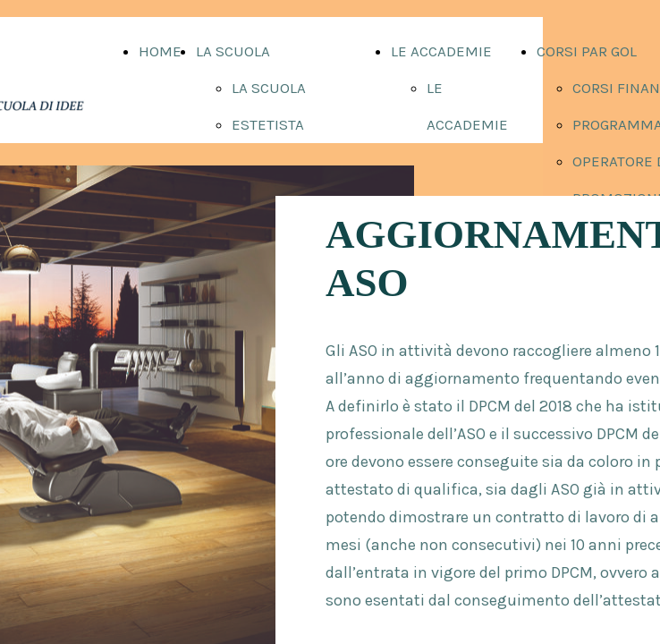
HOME (160, 51)
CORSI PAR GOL (587, 51)
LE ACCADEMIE (441, 51)
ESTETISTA (268, 124)
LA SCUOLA (233, 51)
